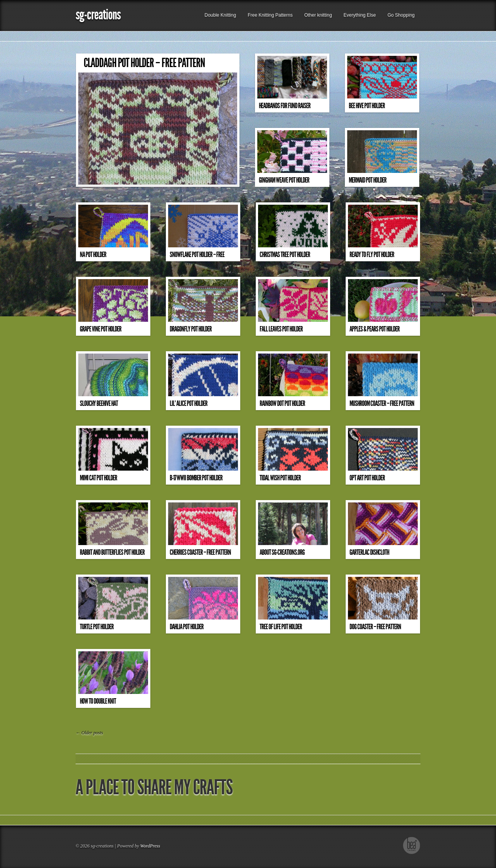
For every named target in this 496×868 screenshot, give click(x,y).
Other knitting (318, 15)
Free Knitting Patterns (270, 15)
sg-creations (98, 15)
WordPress (150, 846)
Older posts (89, 733)
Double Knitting (220, 15)
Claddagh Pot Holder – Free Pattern (144, 63)
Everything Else (360, 15)
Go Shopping (401, 15)
